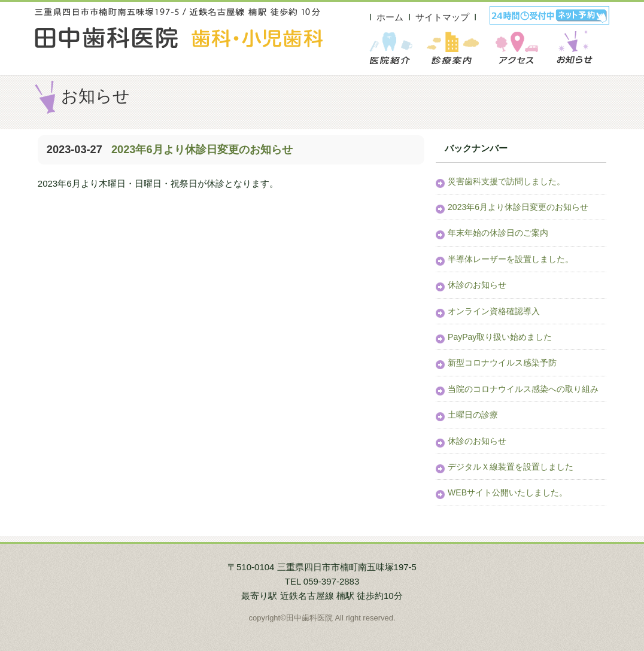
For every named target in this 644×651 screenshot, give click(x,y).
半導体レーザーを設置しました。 (511, 259)
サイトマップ (442, 17)
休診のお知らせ (477, 285)
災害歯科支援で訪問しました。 (506, 181)
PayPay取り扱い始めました (500, 337)
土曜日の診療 (473, 415)
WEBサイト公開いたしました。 (508, 492)
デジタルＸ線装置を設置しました (511, 467)
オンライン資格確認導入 (494, 311)
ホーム (390, 17)
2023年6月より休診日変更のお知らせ (201, 150)
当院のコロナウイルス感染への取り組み (523, 389)
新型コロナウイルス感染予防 (502, 363)
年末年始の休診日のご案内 (498, 233)
